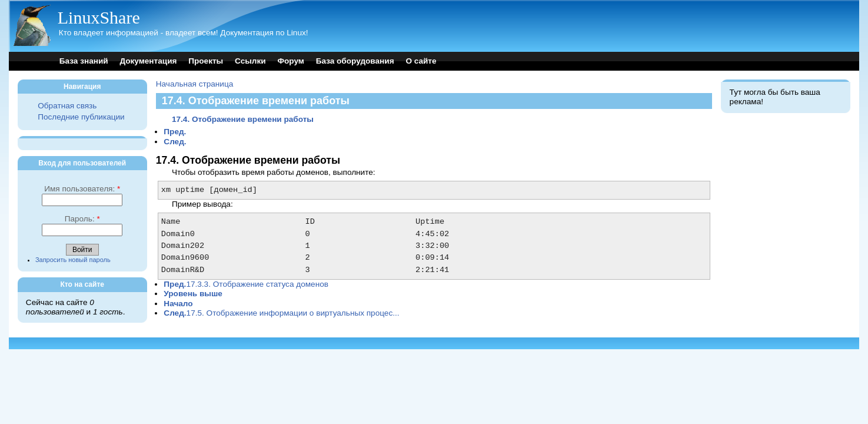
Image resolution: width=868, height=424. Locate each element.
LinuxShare (99, 17)
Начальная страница (195, 84)
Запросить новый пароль (73, 260)
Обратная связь (67, 106)
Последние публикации (81, 117)
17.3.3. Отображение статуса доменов (246, 284)
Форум (290, 61)
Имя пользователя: (82, 189)
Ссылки (250, 61)
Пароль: (82, 219)
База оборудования (355, 61)
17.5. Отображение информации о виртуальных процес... (281, 313)
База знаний (84, 61)
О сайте (421, 61)
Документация (148, 61)
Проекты (206, 61)
